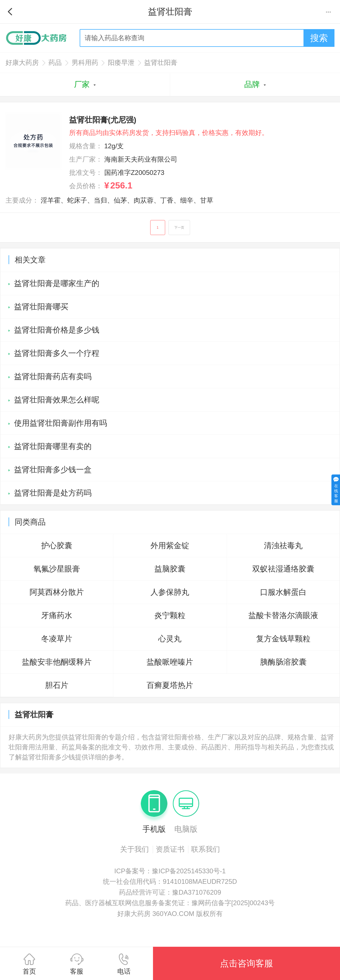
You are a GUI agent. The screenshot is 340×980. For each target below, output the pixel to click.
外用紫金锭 (170, 546)
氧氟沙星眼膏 (57, 569)
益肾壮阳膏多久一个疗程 (57, 353)
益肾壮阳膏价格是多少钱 (57, 330)
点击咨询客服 (246, 963)
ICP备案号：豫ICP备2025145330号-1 (170, 871)
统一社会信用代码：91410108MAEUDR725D (170, 881)
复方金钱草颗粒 (283, 639)
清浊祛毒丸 (283, 546)
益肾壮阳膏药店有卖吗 (53, 377)
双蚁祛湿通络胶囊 (283, 569)
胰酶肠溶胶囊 (283, 662)
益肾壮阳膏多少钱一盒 (53, 470)
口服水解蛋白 (283, 592)
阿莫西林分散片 (57, 592)
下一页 (179, 228)
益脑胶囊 (170, 569)
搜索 (319, 38)
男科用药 (85, 62)
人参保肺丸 (170, 592)
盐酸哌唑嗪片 (170, 662)
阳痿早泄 (121, 62)
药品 (55, 62)
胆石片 (57, 685)
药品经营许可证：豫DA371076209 (170, 892)
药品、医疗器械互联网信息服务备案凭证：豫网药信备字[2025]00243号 (170, 903)
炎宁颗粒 (170, 615)
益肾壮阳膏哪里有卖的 (53, 446)
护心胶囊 (57, 546)
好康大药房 (22, 62)
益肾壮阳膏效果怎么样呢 (57, 400)
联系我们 (206, 849)
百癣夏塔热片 (170, 685)
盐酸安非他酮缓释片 (57, 662)
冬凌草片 (57, 639)
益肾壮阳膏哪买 (41, 307)
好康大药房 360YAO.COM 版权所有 (170, 914)
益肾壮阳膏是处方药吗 (53, 493)
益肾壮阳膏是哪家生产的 (57, 283)
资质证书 (170, 849)
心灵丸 (170, 639)
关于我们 (134, 849)
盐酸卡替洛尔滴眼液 (283, 615)
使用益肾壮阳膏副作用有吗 (61, 423)
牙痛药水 (57, 615)
